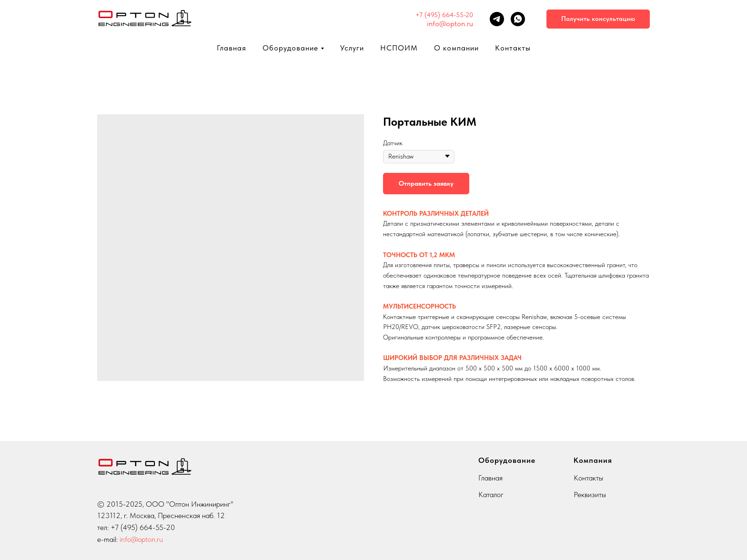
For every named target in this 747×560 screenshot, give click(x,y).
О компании (456, 48)
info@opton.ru (450, 24)
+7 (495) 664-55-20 (444, 15)
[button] (598, 19)
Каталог (491, 495)
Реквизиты (590, 495)
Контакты (513, 48)
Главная (232, 48)
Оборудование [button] (290, 48)
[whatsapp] (518, 19)
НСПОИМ (399, 48)
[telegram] (497, 19)
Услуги (352, 48)
